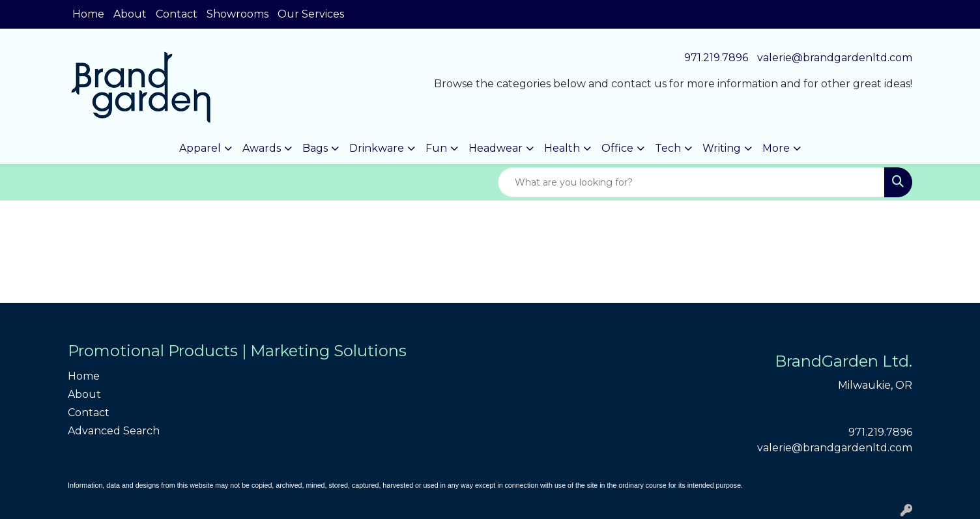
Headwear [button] (496, 148)
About (130, 14)
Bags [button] (315, 148)
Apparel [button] (200, 148)
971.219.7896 (716, 58)
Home (88, 14)
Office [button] (617, 148)
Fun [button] (436, 148)
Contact (177, 14)
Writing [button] (722, 148)
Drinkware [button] (377, 148)
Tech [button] (668, 148)
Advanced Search (114, 431)
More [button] (776, 148)
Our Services (311, 14)
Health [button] (562, 148)
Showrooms (238, 14)
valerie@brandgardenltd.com (835, 58)
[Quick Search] (691, 182)
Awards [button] (262, 148)
